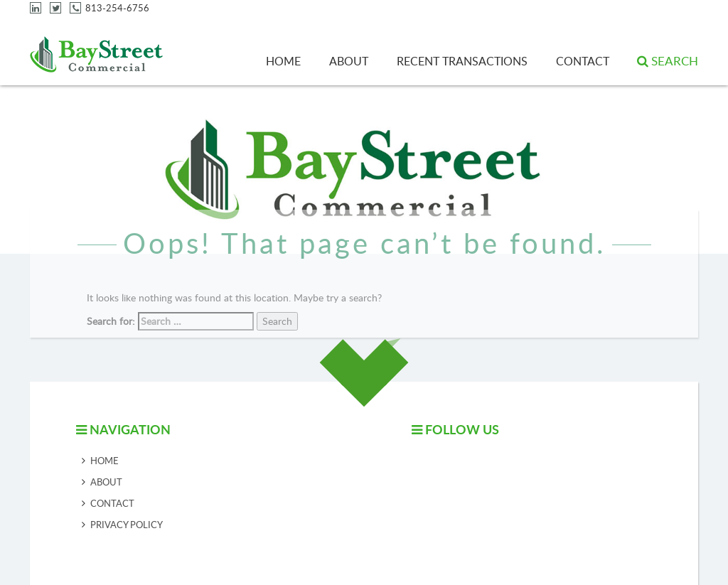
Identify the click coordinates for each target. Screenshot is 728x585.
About (349, 61)
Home (283, 61)
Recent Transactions (462, 61)
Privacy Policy (127, 525)
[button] (668, 61)
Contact (583, 61)
